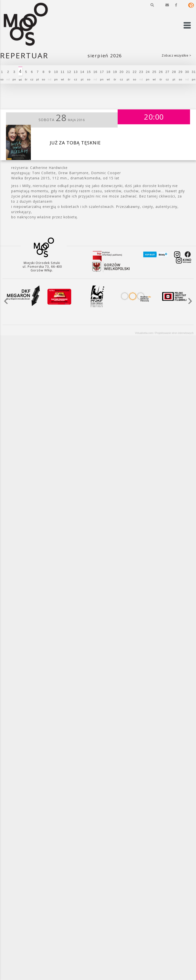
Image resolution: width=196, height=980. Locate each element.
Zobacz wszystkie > (176, 55)
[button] (152, 5)
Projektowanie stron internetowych (174, 333)
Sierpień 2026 (105, 56)
